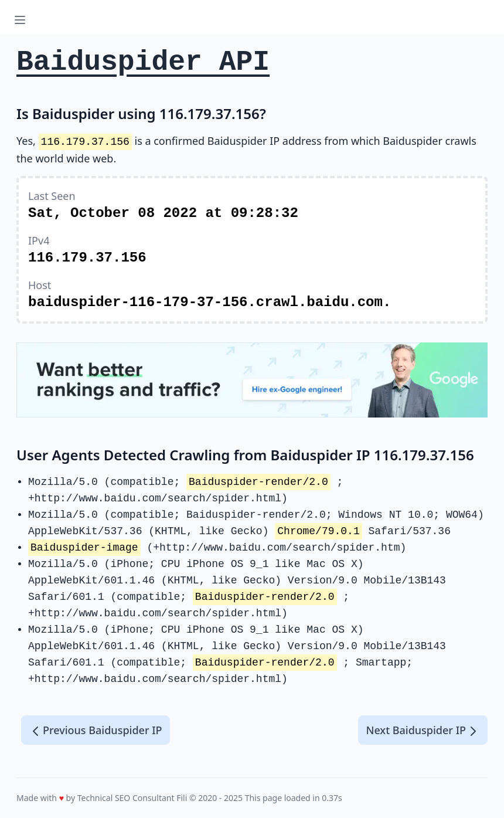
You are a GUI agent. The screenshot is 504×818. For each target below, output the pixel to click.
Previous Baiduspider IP (96, 731)
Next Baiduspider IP (423, 731)
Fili (182, 798)
